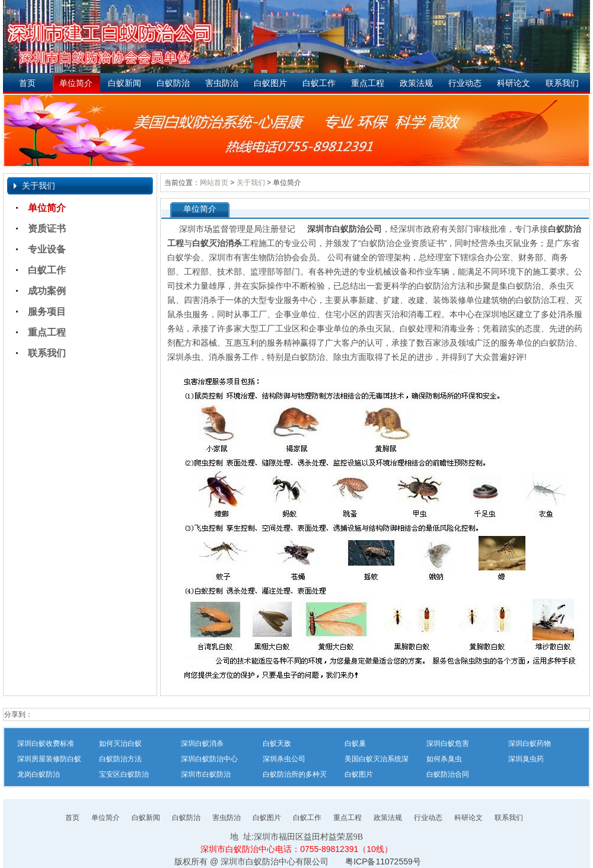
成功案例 (47, 291)
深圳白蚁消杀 (202, 743)
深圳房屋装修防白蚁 (49, 759)
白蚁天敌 (277, 743)
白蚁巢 (355, 743)
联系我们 (562, 83)
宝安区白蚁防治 (124, 774)
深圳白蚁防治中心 (209, 759)
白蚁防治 (173, 83)
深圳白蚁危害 (448, 743)
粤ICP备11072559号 (383, 861)
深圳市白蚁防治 (206, 774)
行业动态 (465, 83)
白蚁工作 (319, 83)
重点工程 (368, 83)
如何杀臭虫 (444, 759)
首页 (27, 83)
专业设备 (47, 249)
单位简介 (76, 83)
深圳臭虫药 (526, 759)
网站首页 (214, 183)
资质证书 (47, 229)
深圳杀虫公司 (284, 759)
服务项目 (47, 312)
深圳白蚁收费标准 (46, 743)
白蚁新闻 (125, 83)
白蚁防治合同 (448, 774)
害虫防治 (222, 83)
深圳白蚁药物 (530, 743)
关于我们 (251, 183)
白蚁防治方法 (120, 759)
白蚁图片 (270, 83)
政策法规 (416, 83)
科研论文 (514, 83)
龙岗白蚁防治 (39, 774)
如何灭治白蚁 (120, 743)
